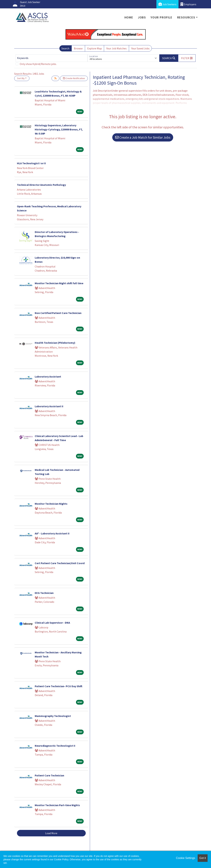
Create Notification (74, 78)
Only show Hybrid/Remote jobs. (38, 64)
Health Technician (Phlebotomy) (55, 343)
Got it (203, 858)
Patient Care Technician (49, 775)
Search (65, 48)
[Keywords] (52, 58)
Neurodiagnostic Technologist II (55, 746)
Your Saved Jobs (140, 48)
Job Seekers (167, 4)
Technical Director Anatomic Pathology (41, 185)
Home (129, 17)
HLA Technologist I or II (31, 163)
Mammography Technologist (53, 716)
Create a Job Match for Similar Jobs (143, 137)
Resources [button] (186, 17)
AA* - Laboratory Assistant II (52, 533)
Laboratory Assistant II (49, 406)
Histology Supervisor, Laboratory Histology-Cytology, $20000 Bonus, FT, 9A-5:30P (59, 129)
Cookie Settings (186, 858)
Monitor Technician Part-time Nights (57, 805)
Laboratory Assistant (48, 376)
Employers (188, 4)
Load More (51, 833)
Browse (78, 48)
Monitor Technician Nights (51, 504)
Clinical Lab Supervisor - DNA (52, 623)
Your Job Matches (116, 48)
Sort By (21, 78)
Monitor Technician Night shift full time (59, 283)
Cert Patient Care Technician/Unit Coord (60, 563)
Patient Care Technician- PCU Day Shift (59, 686)
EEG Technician (44, 593)
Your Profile (161, 17)
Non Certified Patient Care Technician (58, 313)
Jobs (142, 17)
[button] (187, 58)
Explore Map (95, 48)
